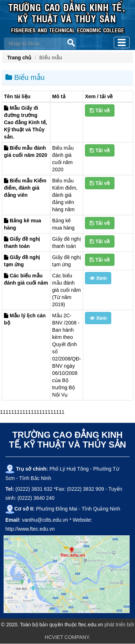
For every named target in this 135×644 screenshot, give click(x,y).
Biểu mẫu (25, 77)
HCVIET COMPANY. (67, 637)
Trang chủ (19, 58)
